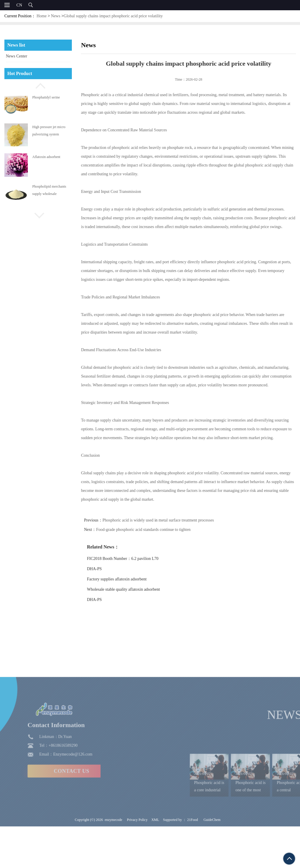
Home (42, 16)
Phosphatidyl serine (46, 97)
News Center (17, 56)
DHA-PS (106, 569)
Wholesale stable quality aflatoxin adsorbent (135, 589)
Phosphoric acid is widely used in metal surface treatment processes (170, 520)
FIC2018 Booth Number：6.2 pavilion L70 (134, 559)
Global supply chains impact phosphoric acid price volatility (113, 16)
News (56, 16)
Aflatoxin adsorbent (46, 157)
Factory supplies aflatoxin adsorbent (128, 579)
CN (19, 5)
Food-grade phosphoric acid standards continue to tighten (155, 530)
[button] (38, 85)
